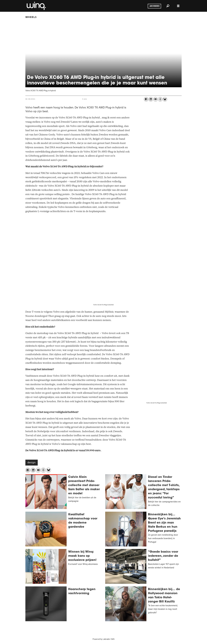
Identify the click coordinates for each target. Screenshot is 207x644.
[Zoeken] (168, 6)
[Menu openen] (178, 6)
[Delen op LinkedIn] (151, 99)
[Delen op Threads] (160, 99)
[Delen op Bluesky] (165, 99)
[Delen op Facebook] (146, 99)
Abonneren (154, 6)
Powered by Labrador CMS (103, 639)
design (32, 463)
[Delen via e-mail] (156, 99)
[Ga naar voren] (36, 6)
